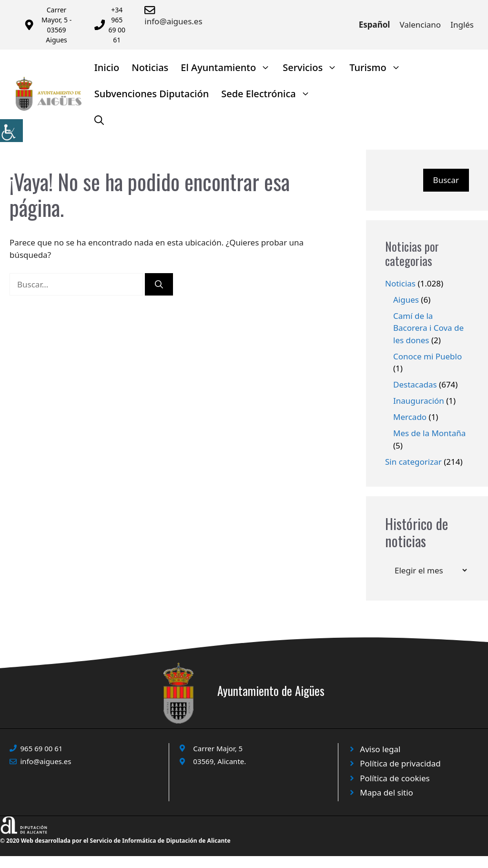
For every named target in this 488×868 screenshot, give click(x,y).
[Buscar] (159, 285)
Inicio (107, 67)
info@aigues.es (173, 21)
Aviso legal (380, 749)
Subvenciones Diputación (152, 94)
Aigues (406, 300)
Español (375, 25)
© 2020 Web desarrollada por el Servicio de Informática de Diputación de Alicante (115, 841)
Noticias (150, 67)
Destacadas (415, 384)
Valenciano (420, 25)
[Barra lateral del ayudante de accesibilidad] (11, 131)
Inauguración (419, 401)
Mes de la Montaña (429, 433)
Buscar (446, 180)
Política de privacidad (400, 763)
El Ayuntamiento (229, 67)
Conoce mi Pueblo (427, 356)
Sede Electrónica (269, 94)
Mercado (410, 417)
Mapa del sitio (386, 792)
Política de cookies (395, 778)
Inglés (462, 25)
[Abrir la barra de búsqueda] (99, 120)
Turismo (378, 67)
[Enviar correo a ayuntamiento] (151, 10)
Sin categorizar (413, 462)
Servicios (313, 67)
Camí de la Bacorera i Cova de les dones (428, 328)
